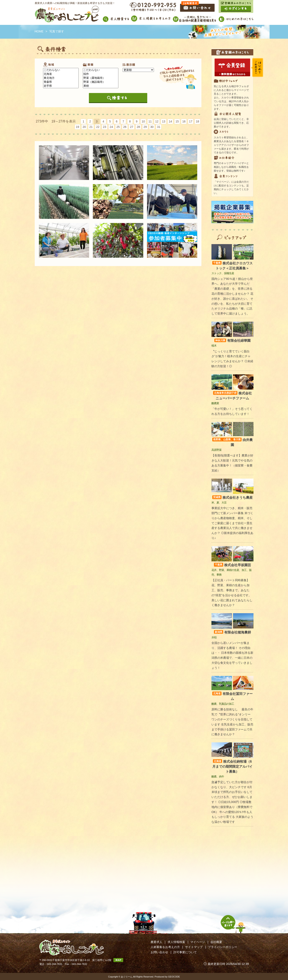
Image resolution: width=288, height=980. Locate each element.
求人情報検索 (176, 942)
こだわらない (61, 70)
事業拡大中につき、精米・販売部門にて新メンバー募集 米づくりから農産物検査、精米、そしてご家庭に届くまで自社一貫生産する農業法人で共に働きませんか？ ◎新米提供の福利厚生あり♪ (232, 523)
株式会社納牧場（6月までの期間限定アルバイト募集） (232, 767)
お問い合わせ (159, 952)
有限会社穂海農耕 (232, 632)
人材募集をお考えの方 (165, 947)
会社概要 (216, 942)
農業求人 (156, 942)
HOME (39, 31)
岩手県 (61, 86)
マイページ (198, 942)
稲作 (101, 74)
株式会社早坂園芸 (232, 565)
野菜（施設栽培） (101, 82)
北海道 (61, 74)
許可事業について (185, 952)
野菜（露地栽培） (101, 78)
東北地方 (61, 78)
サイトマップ (194, 947)
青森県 (61, 82)
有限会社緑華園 (232, 341)
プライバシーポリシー (223, 947)
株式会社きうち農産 (232, 498)
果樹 (101, 86)
